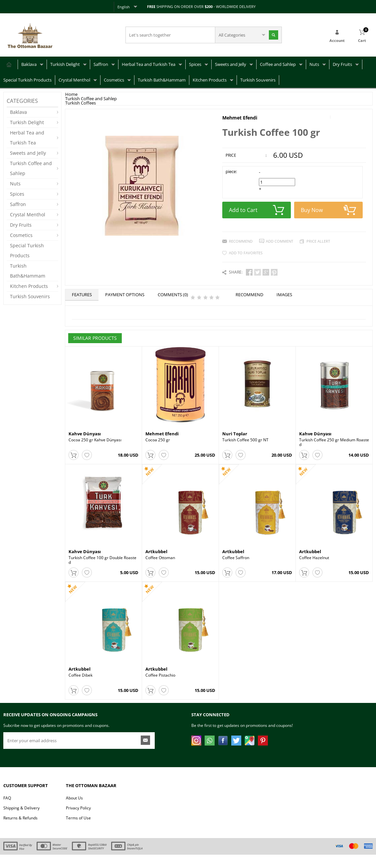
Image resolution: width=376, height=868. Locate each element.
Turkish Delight (65, 64)
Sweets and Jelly (231, 64)
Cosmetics (114, 80)
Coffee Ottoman (160, 562)
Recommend (241, 241)
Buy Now (328, 210)
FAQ (7, 811)
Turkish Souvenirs (258, 80)
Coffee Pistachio (160, 684)
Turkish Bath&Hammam (162, 80)
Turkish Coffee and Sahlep (31, 168)
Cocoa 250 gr (158, 440)
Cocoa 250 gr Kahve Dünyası (95, 440)
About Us (74, 811)
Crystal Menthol (74, 80)
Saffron (101, 64)
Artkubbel (156, 556)
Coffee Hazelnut (314, 562)
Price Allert (318, 241)
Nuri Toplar (235, 434)
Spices (195, 64)
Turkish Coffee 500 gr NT (245, 440)
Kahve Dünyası (85, 434)
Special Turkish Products (27, 80)
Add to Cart (257, 210)
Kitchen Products (210, 80)
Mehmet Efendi (240, 118)
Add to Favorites (246, 253)
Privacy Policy (78, 821)
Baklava (29, 64)
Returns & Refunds (20, 831)
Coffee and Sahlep (278, 64)
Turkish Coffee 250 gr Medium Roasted (334, 442)
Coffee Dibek (81, 684)
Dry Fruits (342, 64)
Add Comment (280, 241)
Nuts (314, 64)
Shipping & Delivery (21, 821)
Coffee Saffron (236, 562)
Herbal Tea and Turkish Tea (149, 64)
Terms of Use (78, 831)
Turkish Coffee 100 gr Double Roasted (102, 564)
